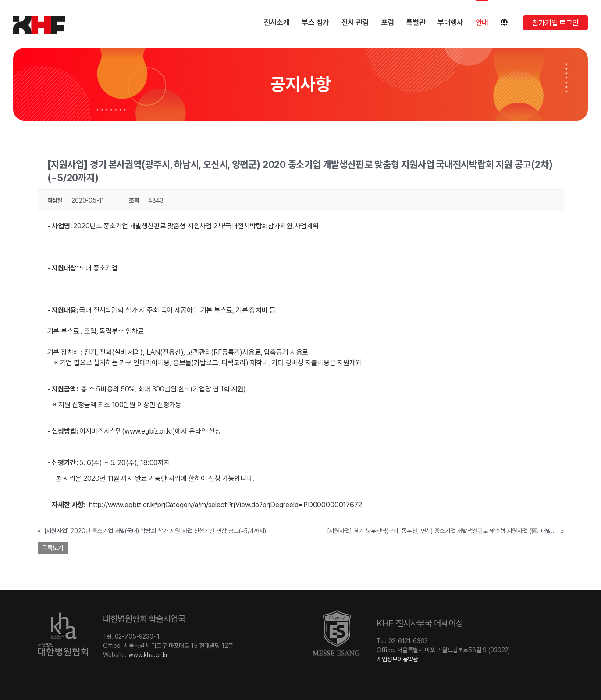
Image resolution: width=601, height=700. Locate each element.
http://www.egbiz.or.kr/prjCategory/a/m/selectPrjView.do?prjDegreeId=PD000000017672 (226, 505)
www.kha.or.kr (148, 655)
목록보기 (53, 548)
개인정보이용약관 (397, 659)
